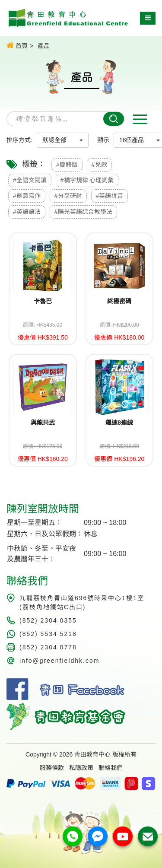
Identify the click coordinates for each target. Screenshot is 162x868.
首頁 (17, 45)
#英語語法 (27, 212)
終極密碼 (119, 301)
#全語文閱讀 (30, 180)
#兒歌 (99, 165)
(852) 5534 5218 (48, 634)
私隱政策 (81, 768)
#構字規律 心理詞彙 (87, 180)
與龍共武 (43, 423)
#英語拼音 (110, 196)
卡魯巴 (43, 301)
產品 (44, 46)
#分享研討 (68, 196)
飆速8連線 (119, 423)
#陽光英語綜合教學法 (83, 212)
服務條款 (52, 768)
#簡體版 (67, 165)
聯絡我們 (111, 768)
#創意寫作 (27, 196)
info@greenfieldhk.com (59, 661)
